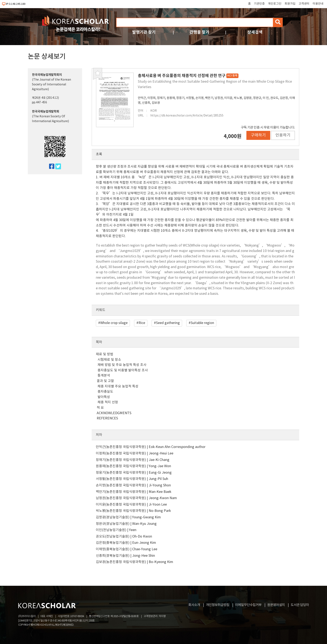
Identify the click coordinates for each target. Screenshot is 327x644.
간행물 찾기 (199, 32)
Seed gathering (168, 323)
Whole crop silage (114, 323)
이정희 (151, 98)
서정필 (190, 98)
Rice (142, 323)
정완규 (257, 98)
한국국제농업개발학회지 (47, 75)
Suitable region (202, 323)
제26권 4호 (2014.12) (45, 98)
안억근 (142, 98)
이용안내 (318, 4)
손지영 (200, 98)
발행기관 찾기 (144, 32)
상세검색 (255, 32)
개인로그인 (275, 4)
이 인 (266, 98)
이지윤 (228, 98)
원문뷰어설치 (276, 605)
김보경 (156, 103)
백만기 (209, 98)
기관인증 (259, 4)
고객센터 (304, 4)
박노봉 (238, 98)
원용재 (171, 98)
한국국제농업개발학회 (46, 112)
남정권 (219, 98)
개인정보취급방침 (218, 605)
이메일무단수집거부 (248, 605)
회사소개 (194, 605)
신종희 (146, 103)
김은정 (284, 98)
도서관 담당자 (300, 605)
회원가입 (290, 4)
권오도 (274, 98)
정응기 (180, 98)
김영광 (248, 98)
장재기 (161, 98)
